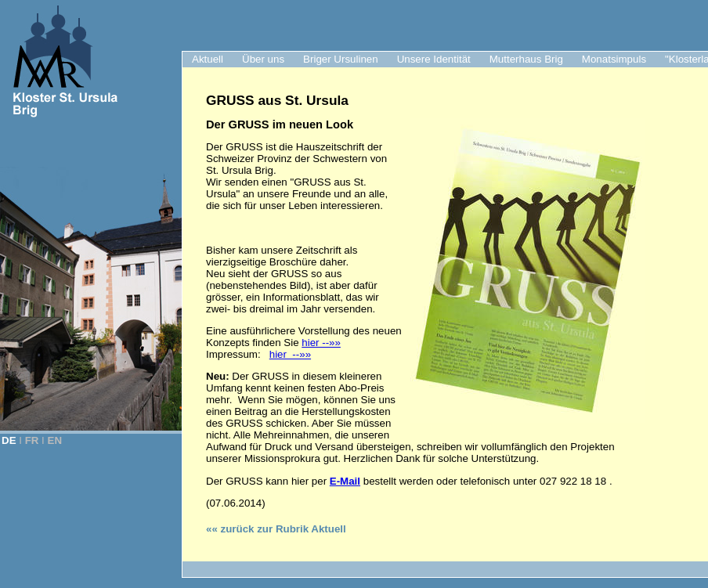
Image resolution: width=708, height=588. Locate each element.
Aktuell (208, 59)
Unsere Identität (434, 59)
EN (55, 440)
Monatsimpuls (614, 59)
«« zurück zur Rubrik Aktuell (276, 529)
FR (32, 440)
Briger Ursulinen (341, 59)
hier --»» (321, 343)
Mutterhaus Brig (526, 59)
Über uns (263, 59)
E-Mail (345, 481)
